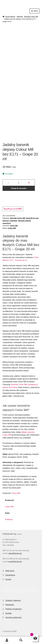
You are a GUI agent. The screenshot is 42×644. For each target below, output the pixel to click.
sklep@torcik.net (15, 553)
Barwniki (20, 17)
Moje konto (10, 571)
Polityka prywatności (14, 609)
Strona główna (10, 17)
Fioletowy (9, 519)
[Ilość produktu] (19, 183)
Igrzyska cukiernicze (14, 617)
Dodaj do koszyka (19, 188)
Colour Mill (14, 226)
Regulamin (10, 605)
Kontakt (9, 613)
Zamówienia (10, 575)
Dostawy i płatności (13, 600)
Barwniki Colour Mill (31, 17)
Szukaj (21, 640)
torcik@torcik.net (15, 562)
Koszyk (8, 579)
